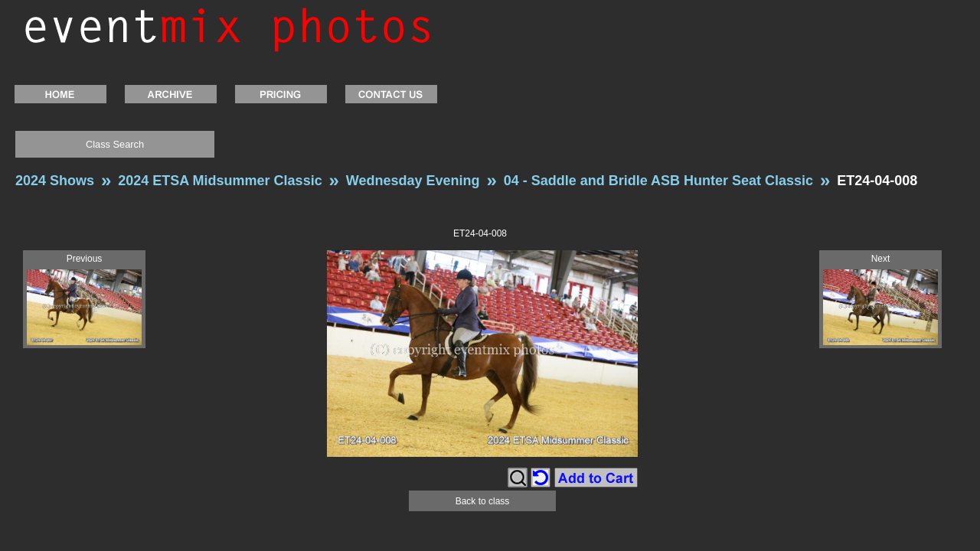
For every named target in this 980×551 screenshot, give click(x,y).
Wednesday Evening (413, 181)
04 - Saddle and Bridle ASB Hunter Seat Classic (658, 181)
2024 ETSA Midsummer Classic (220, 181)
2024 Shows (55, 181)
